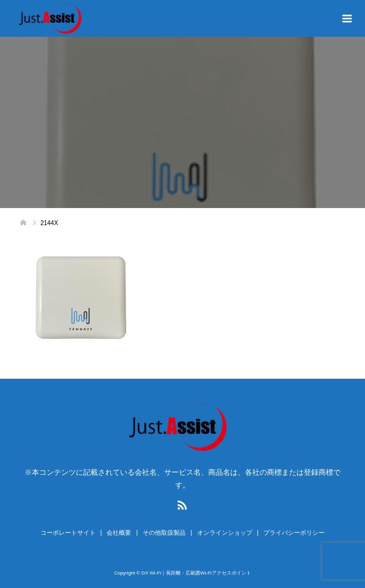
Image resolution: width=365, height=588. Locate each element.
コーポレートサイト (68, 533)
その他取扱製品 (164, 533)
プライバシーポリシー (294, 533)
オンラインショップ (225, 533)
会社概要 (119, 533)
